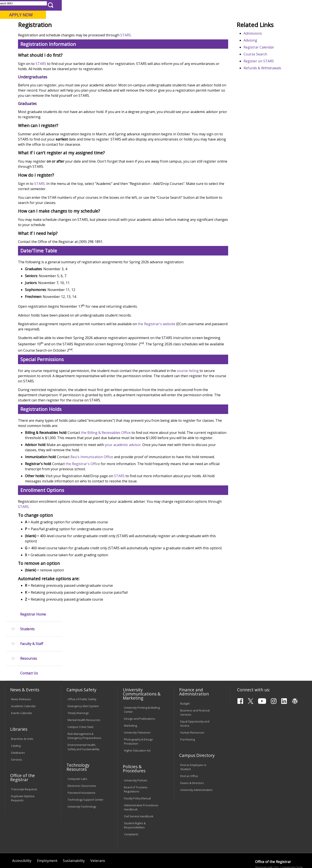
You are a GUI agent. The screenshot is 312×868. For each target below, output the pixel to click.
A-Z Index (219, 5)
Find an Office (189, 750)
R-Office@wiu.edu (275, 858)
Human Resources (192, 706)
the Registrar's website (204, 356)
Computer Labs (77, 752)
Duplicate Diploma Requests (23, 772)
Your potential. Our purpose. (49, 26)
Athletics (162, 34)
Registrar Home (33, 58)
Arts (140, 34)
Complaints (131, 808)
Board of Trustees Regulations (136, 763)
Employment (47, 834)
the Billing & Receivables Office (153, 465)
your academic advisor (170, 482)
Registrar (95, 44)
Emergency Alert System (83, 680)
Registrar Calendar (270, 79)
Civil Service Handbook (139, 790)
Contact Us (29, 117)
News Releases (21, 673)
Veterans (98, 834)
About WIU (35, 34)
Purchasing (188, 713)
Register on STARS (270, 93)
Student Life (212, 34)
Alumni (120, 34)
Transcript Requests (24, 763)
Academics (64, 34)
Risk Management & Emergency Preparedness (84, 709)
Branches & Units (22, 712)
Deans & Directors (192, 757)
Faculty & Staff (32, 88)
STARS (173, 67)
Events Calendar (22, 687)
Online (124, 26)
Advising (262, 72)
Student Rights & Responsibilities (135, 799)
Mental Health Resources (84, 694)
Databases (18, 726)
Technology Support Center (85, 773)
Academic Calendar (23, 680)
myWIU (234, 5)
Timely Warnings (78, 687)
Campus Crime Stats (81, 701)
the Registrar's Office (130, 506)
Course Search (267, 86)
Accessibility (22, 834)
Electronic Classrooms (82, 759)
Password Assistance (81, 766)
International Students (67, 5)
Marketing (130, 699)
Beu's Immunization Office (139, 494)
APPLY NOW (271, 15)
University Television (137, 706)
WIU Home (77, 44)
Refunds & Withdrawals (274, 100)
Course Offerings (180, 5)
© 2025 (17, 853)
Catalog (16, 719)
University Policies (136, 754)
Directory (202, 5)
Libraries (158, 5)
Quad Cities (105, 26)
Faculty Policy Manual (137, 772)
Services (17, 733)
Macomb (84, 26)
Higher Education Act (137, 724)
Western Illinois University (69, 19)
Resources (29, 102)
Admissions (94, 34)
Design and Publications (140, 692)
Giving (185, 34)
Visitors (42, 5)
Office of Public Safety (82, 673)
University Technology (82, 780)
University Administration (196, 764)
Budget (185, 677)
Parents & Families (20, 5)
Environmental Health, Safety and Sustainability (83, 721)
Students (27, 73)
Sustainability (74, 834)
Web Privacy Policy (97, 853)
